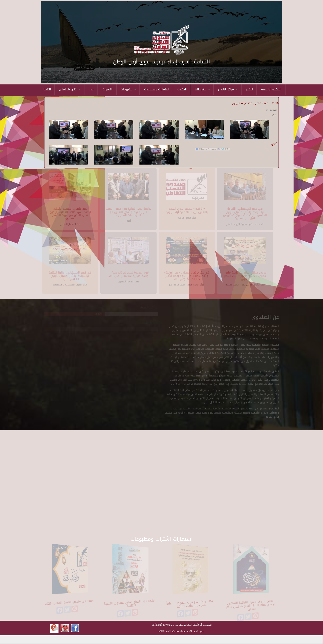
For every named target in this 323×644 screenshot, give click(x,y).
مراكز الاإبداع (228, 89)
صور (91, 89)
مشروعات (128, 89)
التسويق (107, 89)
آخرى (274, 144)
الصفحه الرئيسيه (271, 89)
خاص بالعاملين (70, 89)
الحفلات (182, 89)
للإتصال (46, 89)
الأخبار (249, 89)
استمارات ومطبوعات (157, 89)
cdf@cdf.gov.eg (161, 625)
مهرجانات (202, 89)
